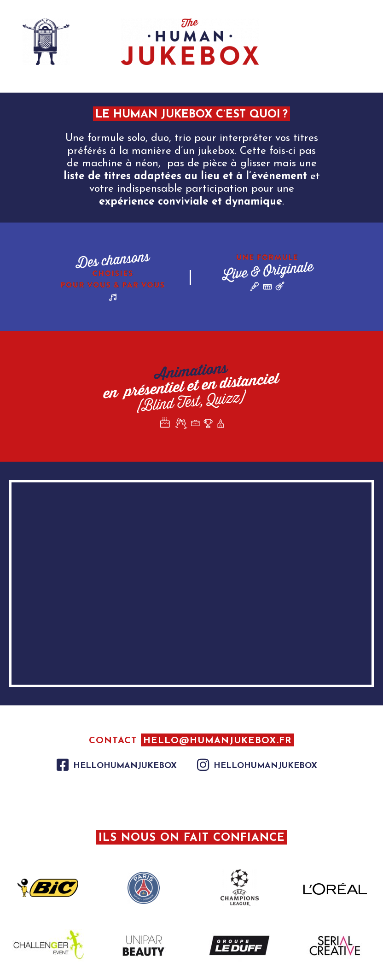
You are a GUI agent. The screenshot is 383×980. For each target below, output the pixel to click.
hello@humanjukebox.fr (218, 741)
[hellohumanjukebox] (63, 765)
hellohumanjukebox (125, 766)
